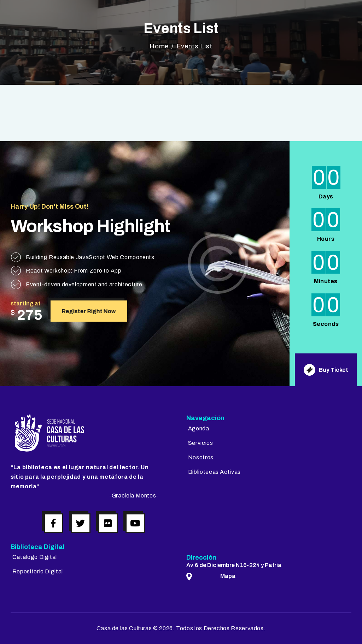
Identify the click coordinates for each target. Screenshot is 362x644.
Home (159, 46)
